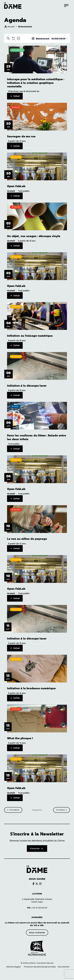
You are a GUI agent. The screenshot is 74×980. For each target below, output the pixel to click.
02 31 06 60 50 (37, 908)
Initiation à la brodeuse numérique (31, 688)
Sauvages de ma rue (21, 136)
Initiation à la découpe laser (27, 386)
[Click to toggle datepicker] (50, 38)
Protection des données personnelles (40, 967)
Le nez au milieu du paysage (27, 539)
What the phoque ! (20, 738)
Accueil (11, 27)
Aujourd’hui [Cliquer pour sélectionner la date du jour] (37, 810)
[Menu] (66, 5)
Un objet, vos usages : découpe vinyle (34, 236)
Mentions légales (14, 967)
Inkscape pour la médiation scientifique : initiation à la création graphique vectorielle (36, 83)
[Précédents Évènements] (13, 810)
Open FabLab (16, 186)
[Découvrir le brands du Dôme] (33, 884)
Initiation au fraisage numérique (30, 336)
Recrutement (64, 967)
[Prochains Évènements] (62, 810)
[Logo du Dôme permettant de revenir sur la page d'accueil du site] (13, 5)
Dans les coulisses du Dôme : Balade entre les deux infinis (37, 437)
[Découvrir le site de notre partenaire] (37, 948)
